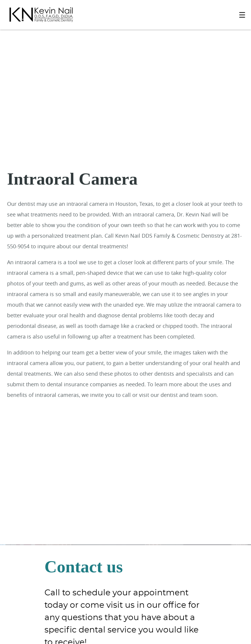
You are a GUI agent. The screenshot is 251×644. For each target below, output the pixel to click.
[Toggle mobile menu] (242, 15)
